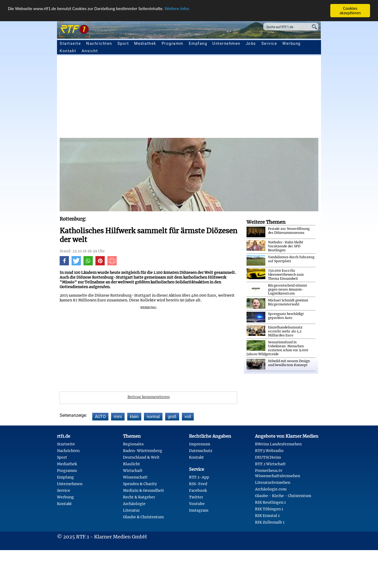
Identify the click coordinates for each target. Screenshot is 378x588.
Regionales (133, 444)
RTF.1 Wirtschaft (270, 464)
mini (118, 417)
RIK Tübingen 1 (269, 509)
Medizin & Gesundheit (144, 490)
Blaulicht (131, 464)
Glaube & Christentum (143, 517)
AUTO (100, 417)
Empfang (198, 43)
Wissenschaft (135, 477)
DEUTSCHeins (268, 457)
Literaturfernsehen (273, 482)
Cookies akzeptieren (350, 11)
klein (134, 417)
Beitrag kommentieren (149, 397)
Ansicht (90, 51)
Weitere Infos (177, 9)
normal (153, 417)
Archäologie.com (271, 489)
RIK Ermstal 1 (267, 516)
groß (172, 417)
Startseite (70, 43)
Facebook (198, 490)
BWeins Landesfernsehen (278, 444)
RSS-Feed (198, 484)
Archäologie (134, 504)
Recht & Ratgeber (139, 497)
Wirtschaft (133, 471)
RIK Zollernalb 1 (270, 522)
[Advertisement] (219, 98)
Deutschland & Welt (141, 457)
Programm (173, 43)
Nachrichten (99, 43)
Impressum (200, 444)
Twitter (196, 497)
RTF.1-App (199, 477)
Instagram (199, 510)
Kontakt (68, 51)
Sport (123, 43)
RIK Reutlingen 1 (270, 502)
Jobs (251, 43)
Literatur (131, 510)
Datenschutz (201, 451)
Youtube (197, 504)
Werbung (291, 43)
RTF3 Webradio (269, 451)
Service (269, 43)
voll (188, 417)
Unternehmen (226, 43)
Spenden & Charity (140, 484)
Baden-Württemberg (143, 451)
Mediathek (145, 43)
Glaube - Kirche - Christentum (283, 496)
